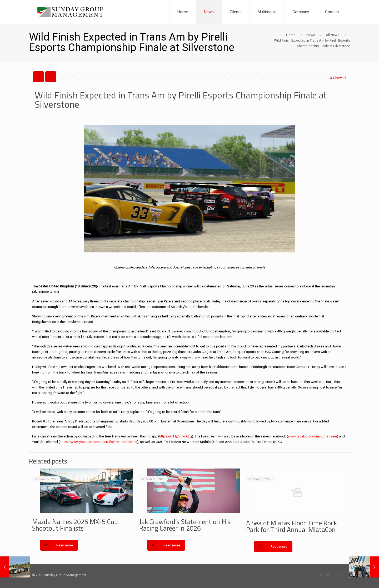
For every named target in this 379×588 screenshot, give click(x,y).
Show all (337, 78)
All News (333, 35)
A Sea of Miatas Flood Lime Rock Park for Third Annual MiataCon (291, 526)
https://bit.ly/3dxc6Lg (176, 436)
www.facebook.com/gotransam (312, 436)
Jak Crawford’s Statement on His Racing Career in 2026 (185, 525)
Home (291, 35)
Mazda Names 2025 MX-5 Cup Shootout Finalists (75, 525)
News (311, 35)
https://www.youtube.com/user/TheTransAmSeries (98, 442)
